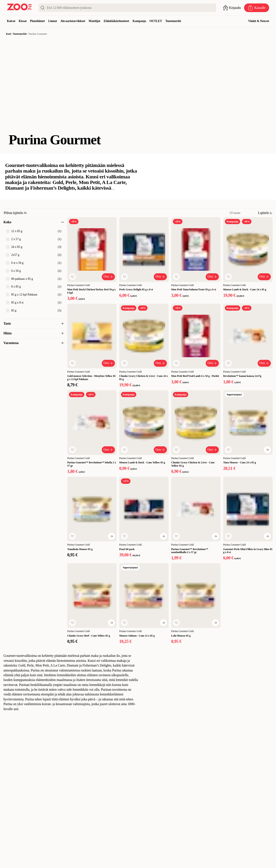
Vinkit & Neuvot (259, 21)
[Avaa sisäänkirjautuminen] (232, 8)
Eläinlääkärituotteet (116, 21)
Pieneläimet (37, 21)
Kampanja (139, 21)
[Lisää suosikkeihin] (72, 277)
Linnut (53, 21)
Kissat (23, 21)
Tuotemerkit (173, 21)
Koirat (11, 21)
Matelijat (94, 21)
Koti (9, 34)
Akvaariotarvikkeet (73, 21)
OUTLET (156, 21)
